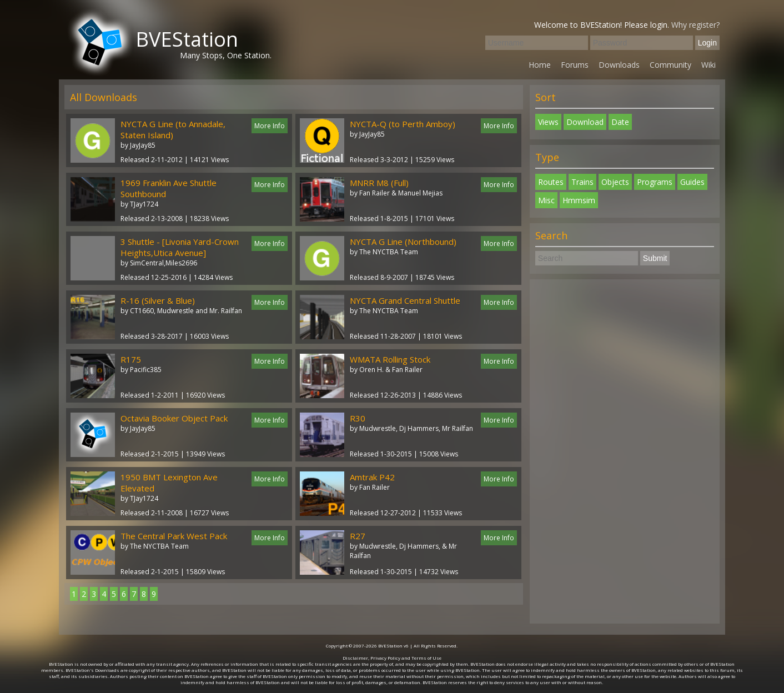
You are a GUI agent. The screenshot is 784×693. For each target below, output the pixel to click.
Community (670, 65)
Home (540, 65)
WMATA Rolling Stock (390, 359)
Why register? (695, 25)
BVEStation (187, 39)
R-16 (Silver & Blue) (158, 300)
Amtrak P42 (372, 477)
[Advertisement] (625, 451)
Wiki (708, 65)
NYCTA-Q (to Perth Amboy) (403, 124)
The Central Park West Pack (174, 536)
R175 (131, 359)
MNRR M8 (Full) (379, 183)
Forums (575, 65)
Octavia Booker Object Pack (174, 418)
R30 (358, 418)
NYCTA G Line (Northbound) (403, 242)
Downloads (619, 65)
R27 (358, 536)
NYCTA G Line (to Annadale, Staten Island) (173, 129)
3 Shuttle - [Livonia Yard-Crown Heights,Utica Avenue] (180, 247)
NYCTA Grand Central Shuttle (405, 300)
